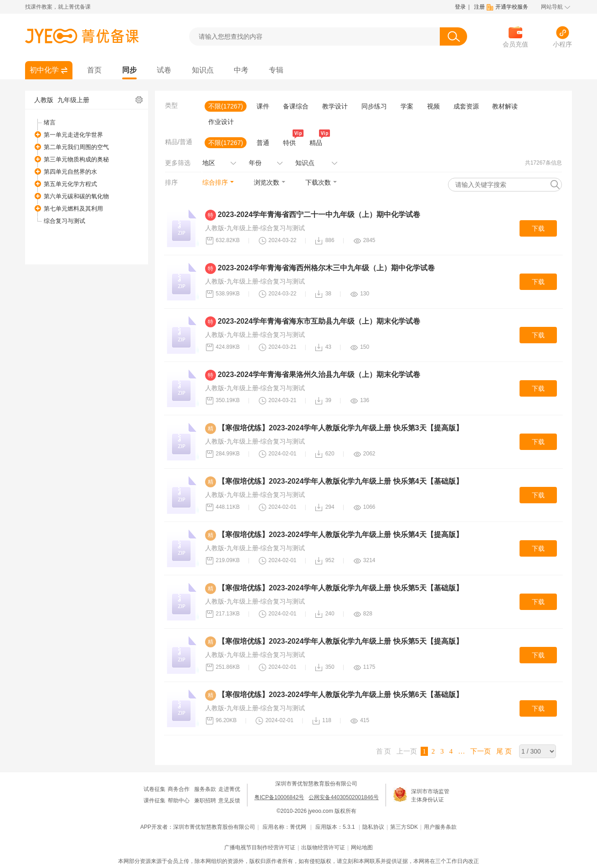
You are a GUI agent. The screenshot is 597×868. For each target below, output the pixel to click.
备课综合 (296, 106)
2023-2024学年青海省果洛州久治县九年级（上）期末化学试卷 (319, 375)
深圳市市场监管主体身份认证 (430, 796)
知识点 (203, 70)
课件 (263, 106)
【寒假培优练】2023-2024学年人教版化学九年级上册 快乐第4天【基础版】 (340, 481)
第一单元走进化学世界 (73, 135)
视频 (433, 106)
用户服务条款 (440, 827)
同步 (129, 70)
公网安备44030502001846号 (343, 797)
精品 (318, 142)
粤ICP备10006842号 (279, 797)
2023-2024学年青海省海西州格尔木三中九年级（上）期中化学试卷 (327, 268)
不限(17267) (226, 106)
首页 (94, 70)
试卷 (164, 70)
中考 (241, 70)
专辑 (276, 70)
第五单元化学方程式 (70, 184)
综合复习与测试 (64, 221)
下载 (538, 228)
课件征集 (154, 801)
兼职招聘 (205, 801)
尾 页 (504, 751)
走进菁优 (229, 789)
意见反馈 (229, 801)
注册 (479, 7)
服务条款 (205, 789)
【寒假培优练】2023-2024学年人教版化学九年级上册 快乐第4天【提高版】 (340, 535)
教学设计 (335, 106)
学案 (407, 106)
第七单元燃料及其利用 (73, 209)
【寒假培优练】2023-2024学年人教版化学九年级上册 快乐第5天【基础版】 (340, 588)
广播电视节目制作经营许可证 (260, 847)
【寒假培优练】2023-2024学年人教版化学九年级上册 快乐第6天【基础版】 (340, 695)
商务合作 (179, 789)
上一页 (407, 751)
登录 (460, 7)
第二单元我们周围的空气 (76, 147)
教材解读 (505, 106)
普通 (263, 143)
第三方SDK (404, 827)
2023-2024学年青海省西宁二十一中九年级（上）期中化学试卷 (319, 214)
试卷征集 (154, 789)
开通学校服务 (512, 7)
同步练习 (374, 106)
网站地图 (362, 847)
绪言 (50, 122)
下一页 (481, 751)
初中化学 (44, 70)
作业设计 (221, 122)
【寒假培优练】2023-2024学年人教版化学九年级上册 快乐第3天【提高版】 (340, 428)
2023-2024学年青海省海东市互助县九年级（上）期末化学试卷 (319, 321)
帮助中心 (179, 801)
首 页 (384, 751)
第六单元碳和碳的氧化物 (76, 196)
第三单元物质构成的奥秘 (76, 159)
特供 (291, 142)
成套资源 (466, 106)
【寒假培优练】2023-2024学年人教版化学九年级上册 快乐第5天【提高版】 (340, 641)
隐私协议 (373, 827)
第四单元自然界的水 (70, 172)
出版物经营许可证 (323, 847)
